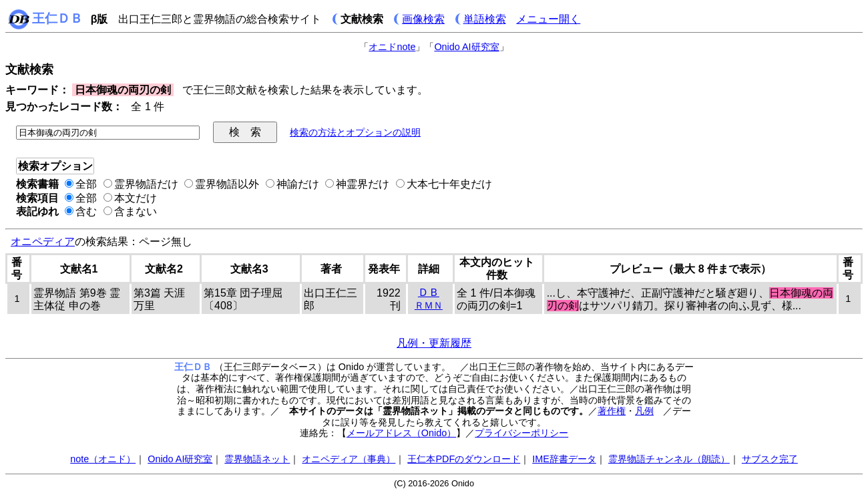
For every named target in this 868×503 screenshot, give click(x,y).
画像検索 (423, 19)
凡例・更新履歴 (434, 343)
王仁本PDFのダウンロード (464, 459)
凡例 (644, 411)
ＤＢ (429, 292)
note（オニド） (103, 459)
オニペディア (43, 241)
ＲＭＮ (429, 305)
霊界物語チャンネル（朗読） (669, 459)
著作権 (612, 411)
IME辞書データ (564, 459)
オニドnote (392, 47)
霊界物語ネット (257, 459)
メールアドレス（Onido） (401, 433)
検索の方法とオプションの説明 (355, 132)
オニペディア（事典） (349, 459)
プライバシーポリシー (521, 433)
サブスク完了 (770, 459)
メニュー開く (548, 19)
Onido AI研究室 (466, 47)
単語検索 (485, 19)
